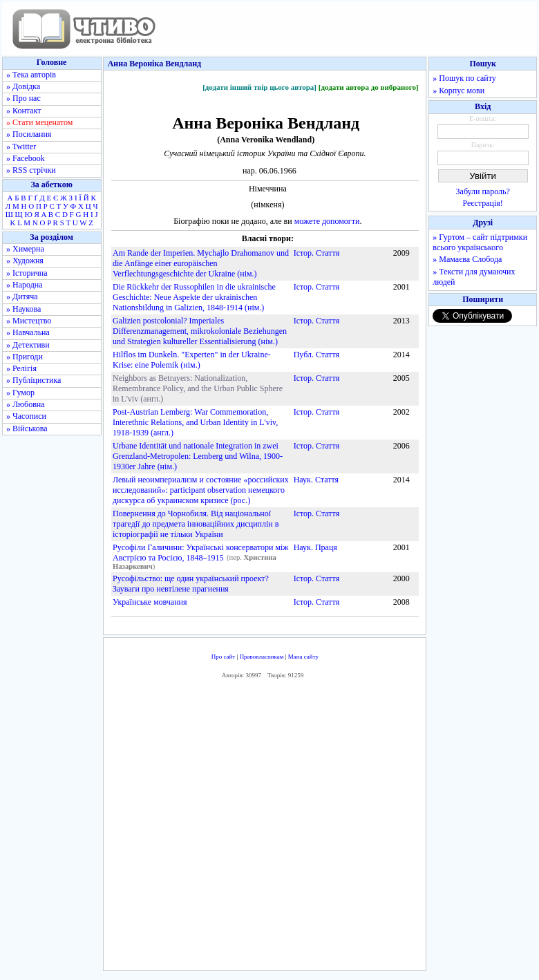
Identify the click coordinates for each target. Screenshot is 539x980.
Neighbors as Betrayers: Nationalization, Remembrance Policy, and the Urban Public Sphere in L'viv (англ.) (198, 388)
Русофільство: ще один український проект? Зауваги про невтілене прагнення (191, 584)
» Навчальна (28, 332)
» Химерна (25, 249)
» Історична (27, 273)
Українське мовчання (150, 602)
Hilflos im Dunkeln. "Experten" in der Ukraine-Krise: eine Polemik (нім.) (192, 360)
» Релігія (21, 368)
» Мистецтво (29, 321)
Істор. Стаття (317, 253)
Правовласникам (262, 657)
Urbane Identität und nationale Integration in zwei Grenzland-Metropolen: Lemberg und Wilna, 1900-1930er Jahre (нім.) (198, 456)
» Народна (25, 285)
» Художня (25, 261)
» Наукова (23, 309)
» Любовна (26, 404)
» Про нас (23, 98)
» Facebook (26, 158)
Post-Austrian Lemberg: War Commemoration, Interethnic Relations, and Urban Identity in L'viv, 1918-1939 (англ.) (195, 422)
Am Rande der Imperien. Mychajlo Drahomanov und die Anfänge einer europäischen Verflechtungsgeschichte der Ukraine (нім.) (201, 263)
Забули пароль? (483, 191)
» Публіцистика (34, 380)
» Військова (27, 428)
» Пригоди (25, 357)
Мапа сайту (303, 657)
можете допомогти (327, 221)
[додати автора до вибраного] (369, 87)
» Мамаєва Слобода (467, 259)
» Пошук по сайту (464, 78)
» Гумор (20, 393)
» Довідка (23, 86)
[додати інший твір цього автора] (259, 87)
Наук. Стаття (316, 480)
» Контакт (23, 111)
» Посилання (29, 134)
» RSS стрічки (31, 170)
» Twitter (21, 147)
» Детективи (28, 345)
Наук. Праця (315, 547)
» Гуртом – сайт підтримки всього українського (480, 242)
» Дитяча (22, 296)
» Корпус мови (458, 91)
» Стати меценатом (39, 122)
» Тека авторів (31, 75)
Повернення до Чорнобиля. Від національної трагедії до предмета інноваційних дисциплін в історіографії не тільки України (196, 524)
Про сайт (224, 657)
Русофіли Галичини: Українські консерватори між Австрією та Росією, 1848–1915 (201, 553)
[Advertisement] (308, 828)
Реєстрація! (483, 203)
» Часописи (26, 416)
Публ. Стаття (316, 355)
